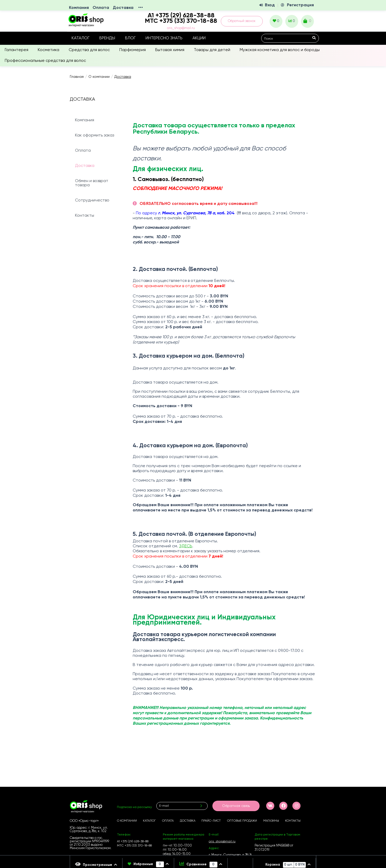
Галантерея (17, 50)
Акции (199, 38)
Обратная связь (236, 806)
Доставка (123, 8)
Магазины (271, 821)
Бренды (107, 38)
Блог (130, 38)
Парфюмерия (133, 50)
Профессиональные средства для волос (45, 61)
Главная (77, 77)
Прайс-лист (211, 821)
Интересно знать (164, 38)
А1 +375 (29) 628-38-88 (133, 842)
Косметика (49, 50)
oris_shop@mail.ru (181, 28)
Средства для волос (89, 50)
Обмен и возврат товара (92, 183)
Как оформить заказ (95, 135)
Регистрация (300, 5)
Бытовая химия (170, 50)
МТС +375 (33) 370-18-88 (181, 21)
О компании (99, 77)
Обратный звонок (242, 21)
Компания (79, 8)
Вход (270, 5)
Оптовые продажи (242, 821)
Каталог (81, 38)
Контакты (85, 216)
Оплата (101, 8)
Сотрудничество (92, 200)
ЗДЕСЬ (186, 546)
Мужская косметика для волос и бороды (280, 50)
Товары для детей (212, 50)
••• (141, 8)
